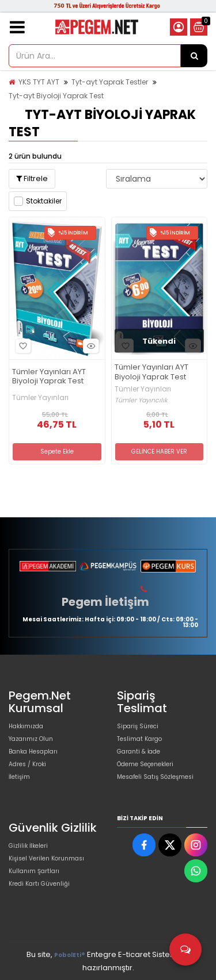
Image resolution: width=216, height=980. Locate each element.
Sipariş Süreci (138, 726)
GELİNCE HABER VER (159, 451)
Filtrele (32, 178)
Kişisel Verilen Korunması (46, 858)
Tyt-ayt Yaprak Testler (110, 82)
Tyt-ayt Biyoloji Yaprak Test (56, 96)
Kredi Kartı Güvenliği (39, 884)
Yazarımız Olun (31, 739)
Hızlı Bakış (89, 346)
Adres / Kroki (27, 764)
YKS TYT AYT (39, 82)
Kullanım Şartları (34, 871)
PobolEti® (70, 955)
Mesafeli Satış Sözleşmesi (155, 777)
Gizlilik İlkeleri (28, 846)
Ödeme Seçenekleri (145, 764)
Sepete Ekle (57, 451)
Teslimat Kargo (139, 739)
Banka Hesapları (33, 752)
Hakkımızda (26, 726)
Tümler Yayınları (40, 398)
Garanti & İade (139, 752)
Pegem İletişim (105, 602)
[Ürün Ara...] (194, 56)
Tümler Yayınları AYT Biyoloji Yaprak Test (49, 377)
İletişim (19, 777)
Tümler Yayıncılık (141, 400)
